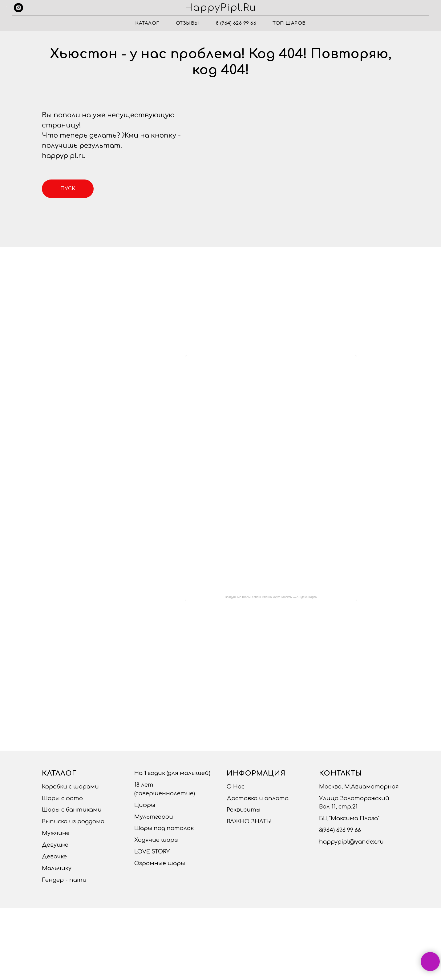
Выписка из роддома (73, 821)
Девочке (54, 857)
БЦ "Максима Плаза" (349, 818)
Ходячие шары (156, 840)
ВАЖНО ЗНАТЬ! (249, 821)
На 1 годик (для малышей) (172, 773)
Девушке (55, 845)
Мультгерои (154, 817)
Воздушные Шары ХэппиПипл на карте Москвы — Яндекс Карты (271, 597)
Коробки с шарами (70, 787)
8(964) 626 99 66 (340, 830)
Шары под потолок (164, 828)
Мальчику (57, 868)
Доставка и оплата (258, 798)
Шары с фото (62, 798)
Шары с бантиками (72, 810)
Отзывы (188, 23)
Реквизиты (244, 810)
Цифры (145, 805)
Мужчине (56, 833)
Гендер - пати (64, 880)
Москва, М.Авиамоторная (359, 787)
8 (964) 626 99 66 (236, 23)
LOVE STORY (152, 852)
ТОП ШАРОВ (289, 23)
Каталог (147, 23)
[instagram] (18, 8)
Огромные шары (160, 863)
